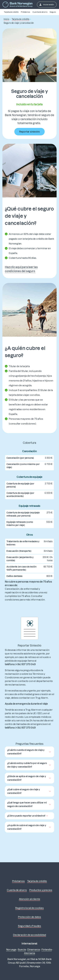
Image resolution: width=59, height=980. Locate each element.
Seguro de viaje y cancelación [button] (19, 23)
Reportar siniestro (29, 132)
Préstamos (25, 12)
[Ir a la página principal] (18, 4)
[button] (29, 752)
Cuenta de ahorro (40, 12)
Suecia (22, 950)
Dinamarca (34, 950)
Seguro (53, 12)
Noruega (11, 950)
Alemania (29, 953)
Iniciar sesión (46, 5)
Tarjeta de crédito (11, 12)
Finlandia (47, 950)
